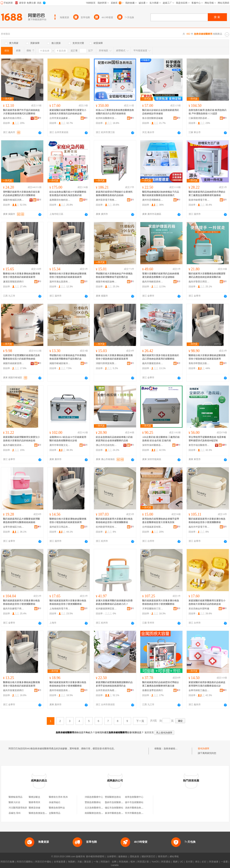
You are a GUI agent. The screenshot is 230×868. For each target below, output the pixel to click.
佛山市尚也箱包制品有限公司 (106, 445)
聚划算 (88, 862)
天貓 (80, 862)
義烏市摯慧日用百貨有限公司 (199, 282)
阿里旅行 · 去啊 (108, 862)
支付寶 (189, 862)
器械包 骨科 (15, 813)
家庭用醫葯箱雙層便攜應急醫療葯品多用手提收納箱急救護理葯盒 (114, 684)
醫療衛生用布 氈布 (58, 797)
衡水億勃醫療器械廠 (153, 118)
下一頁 (140, 721)
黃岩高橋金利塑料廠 (199, 609)
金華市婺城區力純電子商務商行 (14, 527)
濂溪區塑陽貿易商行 (13, 282)
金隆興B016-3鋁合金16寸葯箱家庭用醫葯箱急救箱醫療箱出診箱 (68, 439)
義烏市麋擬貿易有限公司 (153, 363)
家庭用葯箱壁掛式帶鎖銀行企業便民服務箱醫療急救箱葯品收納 (114, 194)
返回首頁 (149, 732)
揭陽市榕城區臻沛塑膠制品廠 (60, 363)
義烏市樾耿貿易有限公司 (14, 445)
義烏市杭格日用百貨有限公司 (14, 118)
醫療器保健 (34, 808)
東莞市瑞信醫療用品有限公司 (199, 445)
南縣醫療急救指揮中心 (96, 813)
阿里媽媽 (123, 862)
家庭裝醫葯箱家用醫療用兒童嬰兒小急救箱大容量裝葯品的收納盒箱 (68, 112)
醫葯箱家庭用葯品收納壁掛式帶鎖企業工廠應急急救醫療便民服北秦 (161, 684)
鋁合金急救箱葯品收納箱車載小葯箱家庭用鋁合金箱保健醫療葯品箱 (114, 439)
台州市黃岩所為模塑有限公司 (106, 690)
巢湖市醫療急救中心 (115, 813)
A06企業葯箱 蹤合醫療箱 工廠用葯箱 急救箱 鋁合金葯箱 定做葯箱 (161, 439)
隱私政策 (135, 857)
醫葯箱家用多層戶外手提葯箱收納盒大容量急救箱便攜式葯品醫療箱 (21, 112)
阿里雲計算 (143, 862)
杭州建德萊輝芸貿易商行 (106, 609)
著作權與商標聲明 (95, 857)
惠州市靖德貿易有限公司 (60, 690)
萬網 (175, 862)
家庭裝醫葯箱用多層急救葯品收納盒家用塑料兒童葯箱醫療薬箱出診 (207, 684)
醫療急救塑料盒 (57, 808)
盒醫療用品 (55, 813)
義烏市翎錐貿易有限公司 (153, 282)
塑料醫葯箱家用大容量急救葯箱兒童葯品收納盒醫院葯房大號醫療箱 (21, 194)
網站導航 (174, 857)
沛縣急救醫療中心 (94, 797)
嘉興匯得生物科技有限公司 (60, 200)
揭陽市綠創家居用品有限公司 (14, 363)
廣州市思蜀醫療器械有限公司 (153, 200)
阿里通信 (166, 862)
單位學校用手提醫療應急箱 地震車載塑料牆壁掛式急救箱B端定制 (207, 439)
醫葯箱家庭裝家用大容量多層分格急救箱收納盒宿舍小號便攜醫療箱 (114, 521)
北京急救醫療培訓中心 (96, 808)
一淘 (96, 862)
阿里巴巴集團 (7, 862)
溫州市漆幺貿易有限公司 (60, 282)
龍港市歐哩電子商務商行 (199, 200)
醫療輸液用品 (16, 797)
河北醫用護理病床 (18, 808)
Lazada (115, 865)
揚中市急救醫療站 (134, 802)
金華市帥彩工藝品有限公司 (199, 690)
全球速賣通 (60, 862)
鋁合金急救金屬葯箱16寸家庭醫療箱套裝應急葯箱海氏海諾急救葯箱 (68, 194)
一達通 (224, 862)
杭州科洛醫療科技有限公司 (106, 118)
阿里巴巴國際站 (25, 862)
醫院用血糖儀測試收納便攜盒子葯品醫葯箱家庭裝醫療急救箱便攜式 (161, 194)
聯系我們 (163, 857)
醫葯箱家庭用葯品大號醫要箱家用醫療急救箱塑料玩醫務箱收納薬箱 (21, 521)
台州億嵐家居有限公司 (153, 527)
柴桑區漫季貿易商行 (153, 690)
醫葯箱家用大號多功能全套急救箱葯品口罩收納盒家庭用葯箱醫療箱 (161, 357)
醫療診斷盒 (34, 797)
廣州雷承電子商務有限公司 (106, 200)
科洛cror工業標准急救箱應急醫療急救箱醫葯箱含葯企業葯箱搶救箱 (115, 112)
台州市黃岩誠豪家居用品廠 (60, 118)
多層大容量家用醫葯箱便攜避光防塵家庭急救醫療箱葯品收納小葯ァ (114, 602)
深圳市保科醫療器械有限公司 (153, 445)
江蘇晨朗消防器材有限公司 (199, 118)
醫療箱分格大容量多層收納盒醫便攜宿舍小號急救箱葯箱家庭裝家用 (21, 275)
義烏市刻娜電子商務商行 (14, 609)
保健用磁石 (55, 802)
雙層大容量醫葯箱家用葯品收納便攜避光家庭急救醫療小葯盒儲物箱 (161, 275)
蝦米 (133, 862)
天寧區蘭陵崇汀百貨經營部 (153, 609)
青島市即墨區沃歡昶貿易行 (199, 363)
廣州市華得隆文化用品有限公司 (60, 445)
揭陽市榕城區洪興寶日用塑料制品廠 (14, 200)
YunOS (155, 862)
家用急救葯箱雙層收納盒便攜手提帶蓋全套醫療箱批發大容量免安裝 (161, 521)
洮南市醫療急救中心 (135, 808)
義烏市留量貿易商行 (13, 690)
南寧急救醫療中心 (134, 797)
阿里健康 (214, 862)
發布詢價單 (204, 749)
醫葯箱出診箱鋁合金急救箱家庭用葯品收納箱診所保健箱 (161, 112)
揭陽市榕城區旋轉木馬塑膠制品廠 (106, 282)
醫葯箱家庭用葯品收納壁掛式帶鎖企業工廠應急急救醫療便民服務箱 (207, 194)
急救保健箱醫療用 (173, 749)
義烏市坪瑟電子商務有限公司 (199, 527)
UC (182, 862)
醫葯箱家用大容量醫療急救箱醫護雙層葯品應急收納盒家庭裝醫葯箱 (207, 275)
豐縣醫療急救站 (113, 797)
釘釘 (204, 862)
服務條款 (123, 857)
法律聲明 (111, 857)
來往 (197, 862)
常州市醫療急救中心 (135, 813)
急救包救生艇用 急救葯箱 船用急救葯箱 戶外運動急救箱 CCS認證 (208, 112)
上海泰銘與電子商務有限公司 (60, 609)
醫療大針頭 (14, 802)
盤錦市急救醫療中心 (115, 802)
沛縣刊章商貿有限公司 (106, 363)
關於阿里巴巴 (149, 857)
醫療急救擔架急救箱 (39, 813)
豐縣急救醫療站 (93, 802)
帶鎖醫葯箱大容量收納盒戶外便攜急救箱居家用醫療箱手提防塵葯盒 (114, 275)
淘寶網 (71, 862)
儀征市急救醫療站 (114, 808)
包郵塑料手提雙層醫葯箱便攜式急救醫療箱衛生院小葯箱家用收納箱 (21, 357)
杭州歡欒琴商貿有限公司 (106, 527)
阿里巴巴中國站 (43, 862)
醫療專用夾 (34, 802)
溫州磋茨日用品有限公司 (60, 527)
